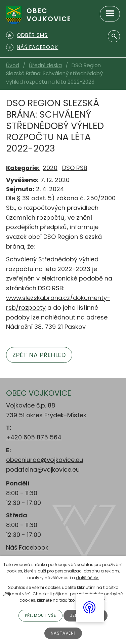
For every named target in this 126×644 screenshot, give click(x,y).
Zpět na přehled (39, 355)
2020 (50, 168)
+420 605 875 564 (34, 437)
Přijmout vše (40, 615)
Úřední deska (45, 65)
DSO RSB (75, 168)
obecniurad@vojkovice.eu (45, 460)
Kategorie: (23, 168)
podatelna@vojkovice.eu (43, 469)
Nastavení (63, 633)
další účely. (88, 578)
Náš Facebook (27, 547)
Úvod (13, 65)
